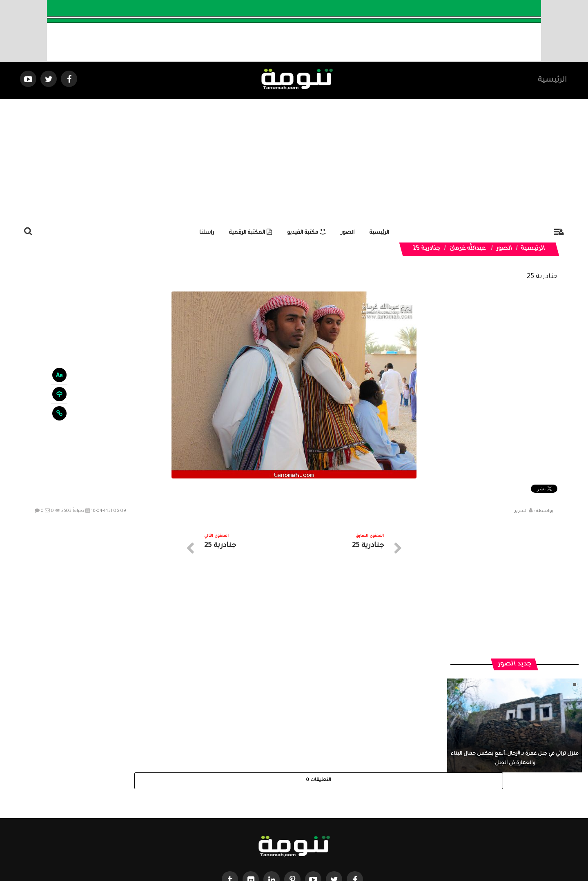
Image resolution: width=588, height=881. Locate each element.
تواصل (253, 808)
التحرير (521, 511)
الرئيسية (552, 80)
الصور (348, 233)
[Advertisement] (294, 160)
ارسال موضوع (218, 808)
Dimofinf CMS (301, 847)
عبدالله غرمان (468, 249)
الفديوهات (314, 808)
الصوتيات (282, 808)
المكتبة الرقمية (251, 233)
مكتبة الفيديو (306, 233)
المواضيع (346, 808)
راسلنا (207, 233)
